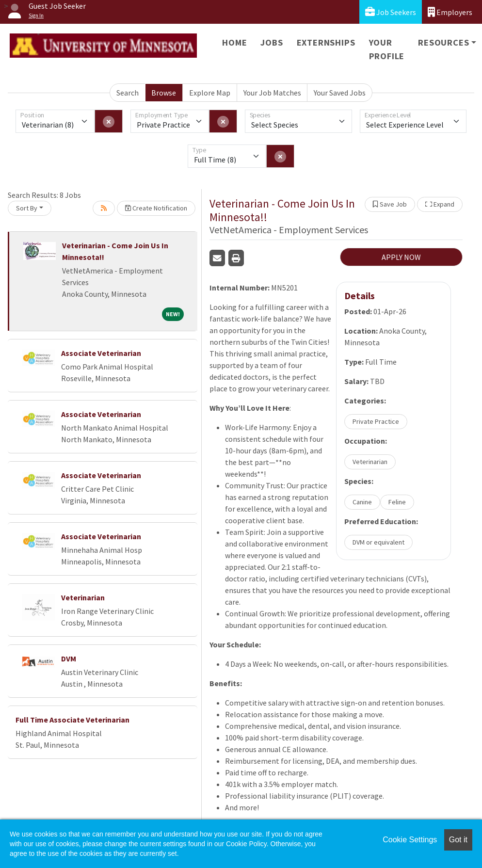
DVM (69, 659)
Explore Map (210, 93)
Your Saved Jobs (340, 93)
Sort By (27, 208)
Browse (164, 93)
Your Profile (387, 49)
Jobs (272, 42)
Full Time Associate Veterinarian (72, 720)
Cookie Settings (410, 840)
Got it (458, 840)
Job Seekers (391, 12)
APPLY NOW (401, 257)
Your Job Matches (272, 93)
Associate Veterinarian (101, 353)
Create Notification (156, 208)
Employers (450, 12)
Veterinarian (83, 597)
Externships (326, 42)
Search (128, 93)
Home (234, 42)
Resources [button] (443, 42)
